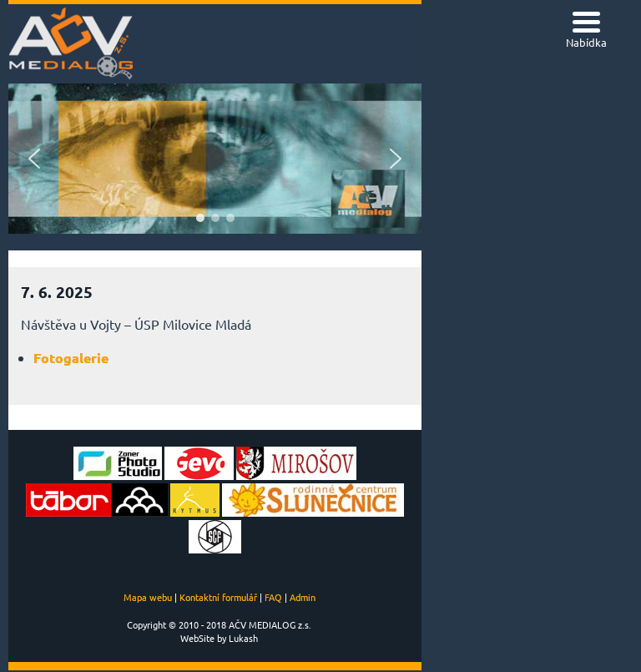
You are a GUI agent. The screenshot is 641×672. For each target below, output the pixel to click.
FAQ (273, 597)
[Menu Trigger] (586, 31)
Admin (303, 597)
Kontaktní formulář (218, 597)
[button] (34, 159)
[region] (215, 159)
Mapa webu (148, 597)
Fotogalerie (71, 358)
